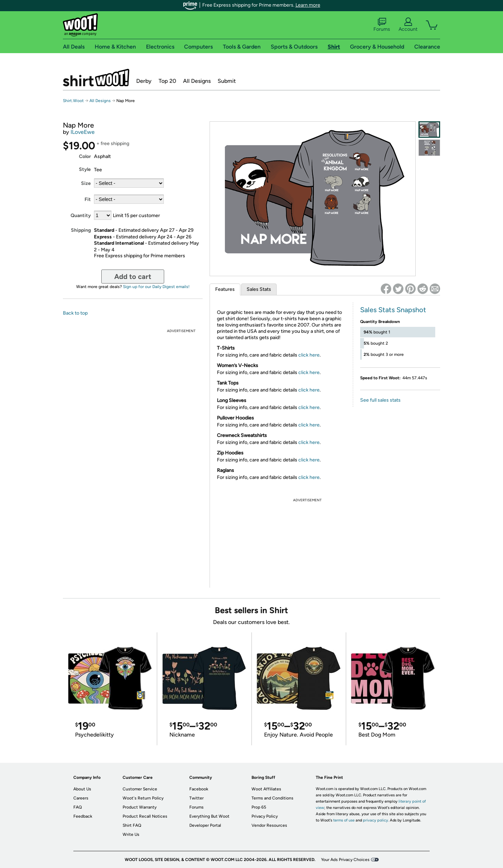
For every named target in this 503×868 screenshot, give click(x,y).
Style (85, 169)
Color (85, 156)
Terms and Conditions (272, 798)
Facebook (199, 789)
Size (86, 183)
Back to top (75, 313)
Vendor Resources (269, 825)
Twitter (196, 798)
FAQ (78, 807)
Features (225, 289)
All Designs (197, 81)
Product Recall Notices (145, 816)
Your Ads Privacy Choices (345, 860)
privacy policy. (376, 820)
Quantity (81, 216)
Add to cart (133, 277)
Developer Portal (205, 825)
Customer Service (140, 789)
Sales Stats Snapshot (393, 310)
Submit (227, 81)
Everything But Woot (209, 816)
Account (408, 25)
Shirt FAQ (132, 825)
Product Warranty (140, 807)
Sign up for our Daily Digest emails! (156, 287)
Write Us (131, 834)
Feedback (83, 816)
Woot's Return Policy (143, 798)
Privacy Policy (265, 816)
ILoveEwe (83, 132)
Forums (382, 25)
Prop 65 (259, 807)
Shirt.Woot (96, 78)
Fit (88, 199)
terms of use (344, 820)
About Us (82, 789)
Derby (144, 81)
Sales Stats (259, 289)
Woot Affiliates (266, 789)
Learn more (308, 5)
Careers (81, 798)
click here (309, 355)
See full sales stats (380, 400)
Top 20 (167, 81)
